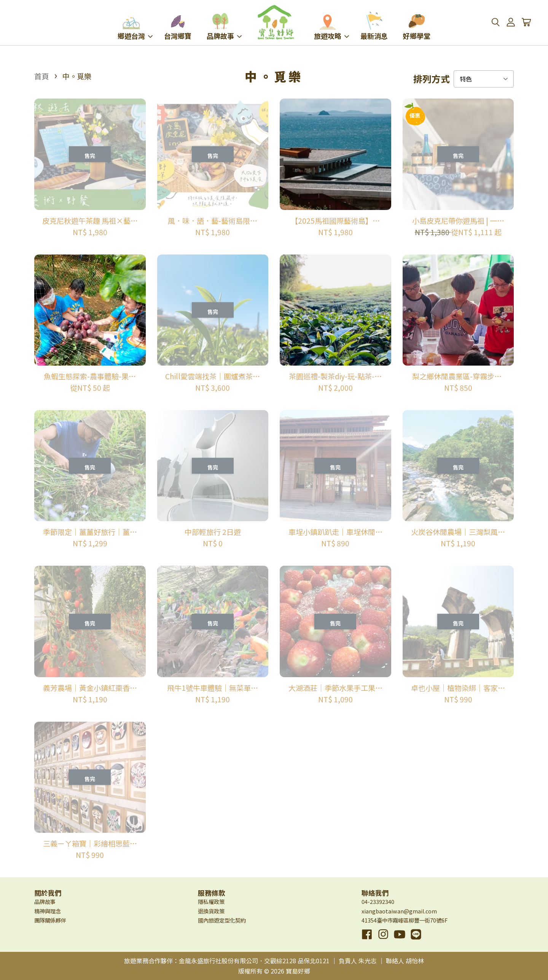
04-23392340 (378, 901)
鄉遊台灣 (135, 26)
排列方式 (432, 79)
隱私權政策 (211, 901)
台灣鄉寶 (178, 26)
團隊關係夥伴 (50, 920)
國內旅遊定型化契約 (222, 920)
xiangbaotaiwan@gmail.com (399, 911)
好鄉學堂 (417, 26)
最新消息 (374, 26)
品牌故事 (224, 26)
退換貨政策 (211, 911)
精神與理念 (48, 911)
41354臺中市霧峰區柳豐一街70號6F (405, 920)
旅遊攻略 (331, 26)
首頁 (41, 76)
